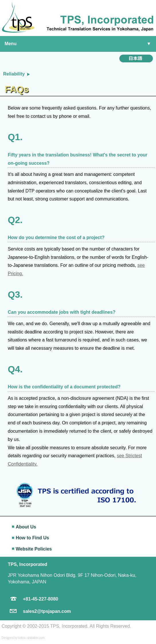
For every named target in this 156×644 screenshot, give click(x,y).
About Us (26, 527)
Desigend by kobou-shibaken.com (23, 638)
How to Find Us (32, 538)
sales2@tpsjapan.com (47, 611)
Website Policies (34, 549)
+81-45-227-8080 (41, 599)
